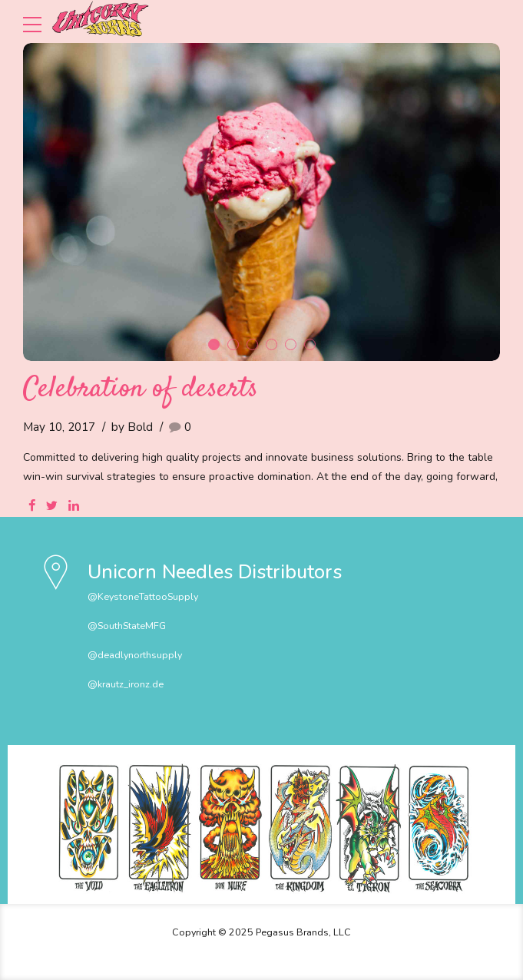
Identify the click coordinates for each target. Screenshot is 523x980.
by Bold (132, 427)
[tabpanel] (261, 202)
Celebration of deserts (141, 389)
